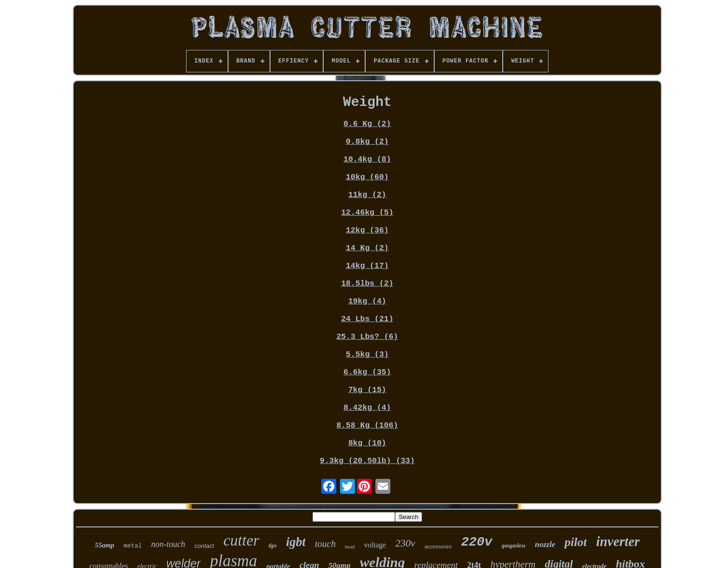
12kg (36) (367, 230)
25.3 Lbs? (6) (367, 337)
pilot (575, 542)
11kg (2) (367, 195)
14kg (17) (367, 266)
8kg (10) (367, 443)
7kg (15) (367, 390)
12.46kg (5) (367, 213)
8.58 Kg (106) (367, 425)
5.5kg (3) (367, 354)
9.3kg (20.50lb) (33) (367, 461)
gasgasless (514, 546)
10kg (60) (367, 177)
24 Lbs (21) (367, 319)
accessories (438, 547)
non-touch (168, 544)
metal (133, 546)
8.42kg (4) (367, 408)
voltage (375, 545)
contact (204, 546)
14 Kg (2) (367, 248)
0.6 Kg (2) (367, 124)
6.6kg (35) (367, 372)
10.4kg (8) (367, 159)
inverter (618, 541)
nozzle (545, 544)
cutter (241, 540)
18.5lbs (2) (367, 284)
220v (476, 542)
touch (325, 544)
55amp (104, 545)
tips (273, 546)
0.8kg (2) (367, 142)
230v (406, 543)
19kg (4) (367, 301)
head (350, 547)
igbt (296, 542)
